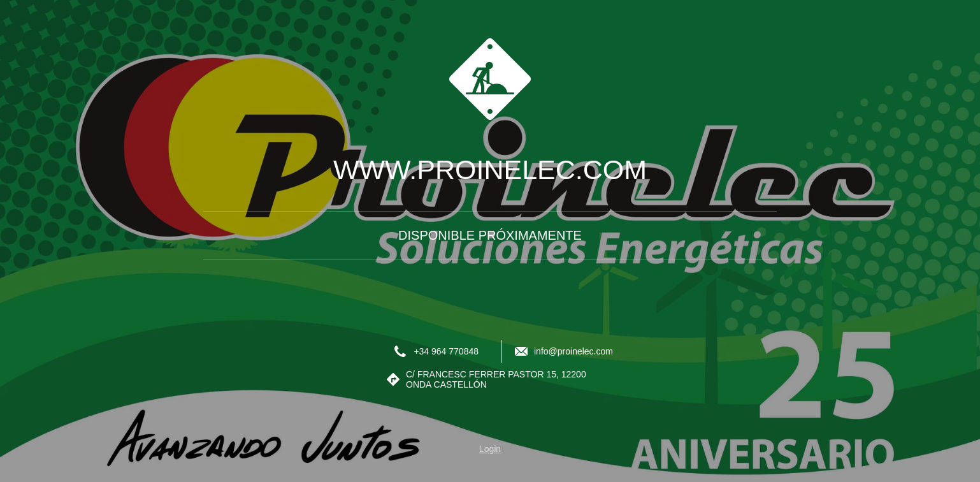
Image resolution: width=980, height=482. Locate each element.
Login (490, 449)
